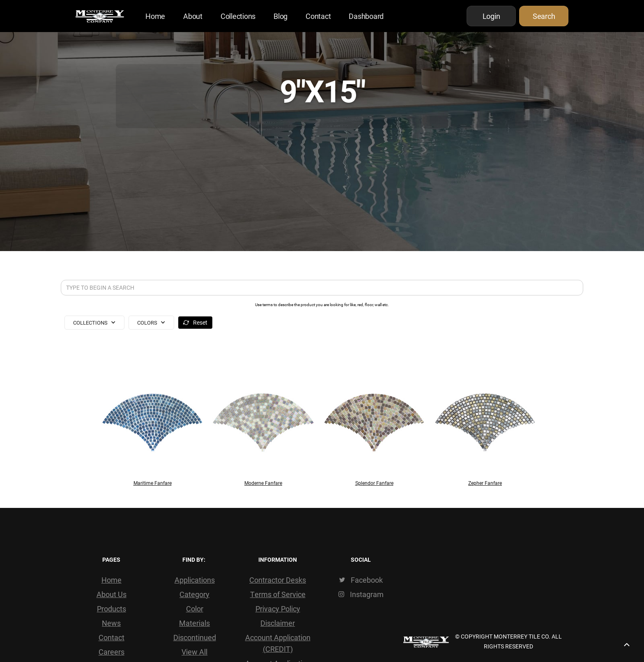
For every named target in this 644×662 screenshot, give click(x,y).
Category (194, 594)
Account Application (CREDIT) (278, 643)
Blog (281, 16)
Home (155, 16)
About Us (112, 594)
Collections (238, 16)
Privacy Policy (278, 609)
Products (112, 609)
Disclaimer (278, 623)
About (193, 16)
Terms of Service (278, 594)
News (111, 623)
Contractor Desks (278, 580)
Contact (318, 16)
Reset (200, 322)
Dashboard (366, 16)
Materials (194, 623)
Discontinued (195, 637)
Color (195, 609)
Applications (195, 580)
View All (194, 652)
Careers (112, 652)
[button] (94, 323)
